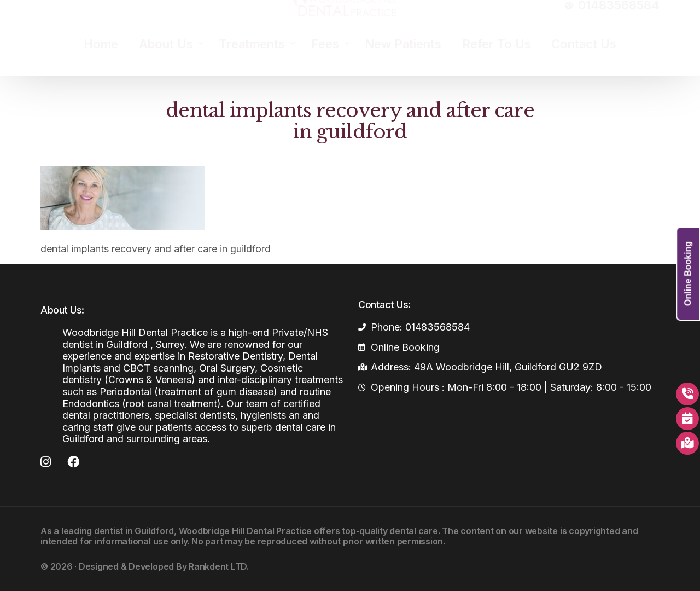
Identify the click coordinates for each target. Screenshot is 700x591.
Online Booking (688, 274)
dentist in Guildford (134, 531)
